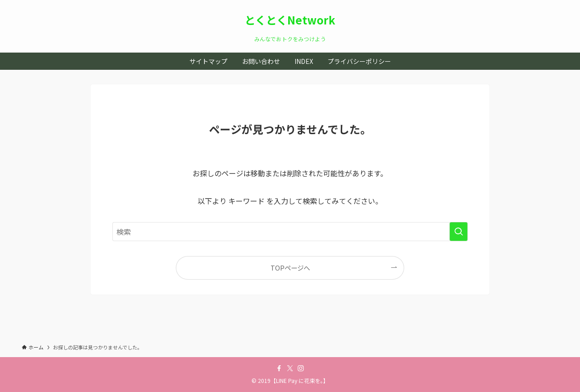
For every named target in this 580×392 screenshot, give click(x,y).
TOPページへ (290, 268)
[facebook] (279, 368)
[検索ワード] (290, 232)
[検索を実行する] (459, 232)
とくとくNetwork (290, 20)
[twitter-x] (290, 368)
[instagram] (301, 368)
